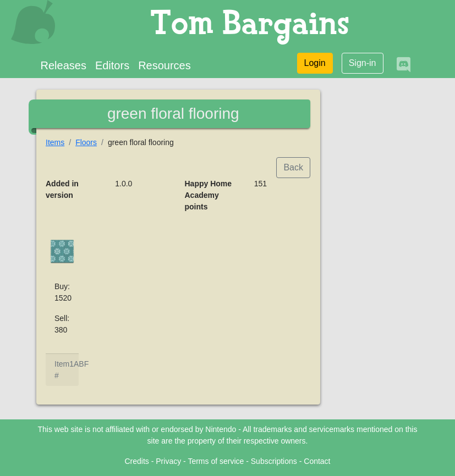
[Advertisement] (376, 256)
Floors (86, 142)
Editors (112, 65)
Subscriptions (274, 461)
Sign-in (363, 63)
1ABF (79, 364)
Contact (317, 461)
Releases (64, 65)
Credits (136, 461)
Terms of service (216, 461)
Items (55, 142)
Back (293, 167)
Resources (165, 65)
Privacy (168, 461)
